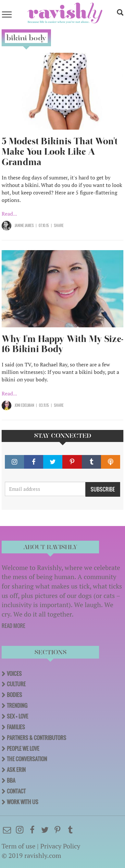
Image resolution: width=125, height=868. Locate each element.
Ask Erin (16, 770)
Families (16, 727)
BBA (11, 780)
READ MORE (13, 626)
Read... (9, 214)
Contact (16, 791)
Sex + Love (18, 716)
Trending (17, 705)
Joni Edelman (24, 405)
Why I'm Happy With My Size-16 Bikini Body (62, 344)
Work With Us (23, 802)
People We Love (23, 748)
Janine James (24, 225)
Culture (16, 684)
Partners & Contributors (37, 738)
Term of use (19, 846)
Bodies (14, 695)
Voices (14, 674)
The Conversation (27, 759)
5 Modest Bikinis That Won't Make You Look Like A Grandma (60, 152)
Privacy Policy (60, 846)
